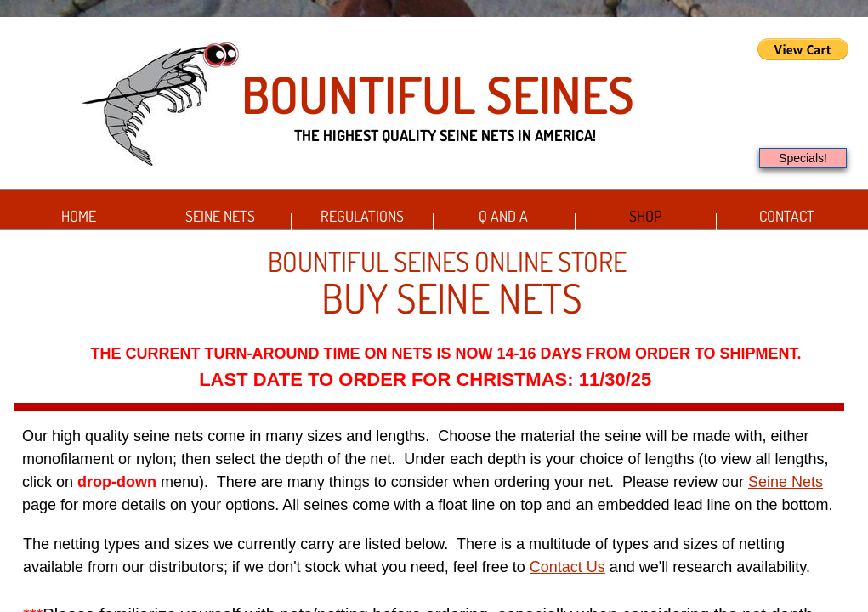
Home (79, 216)
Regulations (362, 216)
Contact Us (567, 567)
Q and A (503, 216)
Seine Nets (220, 216)
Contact (787, 216)
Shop (645, 216)
